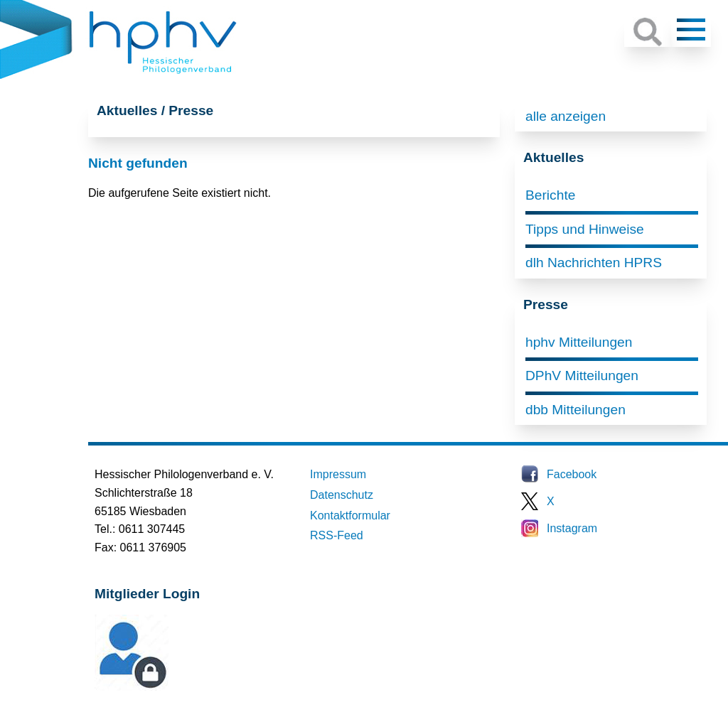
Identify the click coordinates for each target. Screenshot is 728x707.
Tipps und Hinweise (585, 229)
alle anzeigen (566, 116)
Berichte (550, 195)
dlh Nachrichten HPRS (594, 263)
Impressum (338, 474)
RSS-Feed (337, 535)
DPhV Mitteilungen (582, 376)
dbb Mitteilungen (576, 410)
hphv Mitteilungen (579, 342)
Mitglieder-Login (172, 687)
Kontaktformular (350, 516)
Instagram (572, 528)
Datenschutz (342, 495)
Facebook (572, 474)
